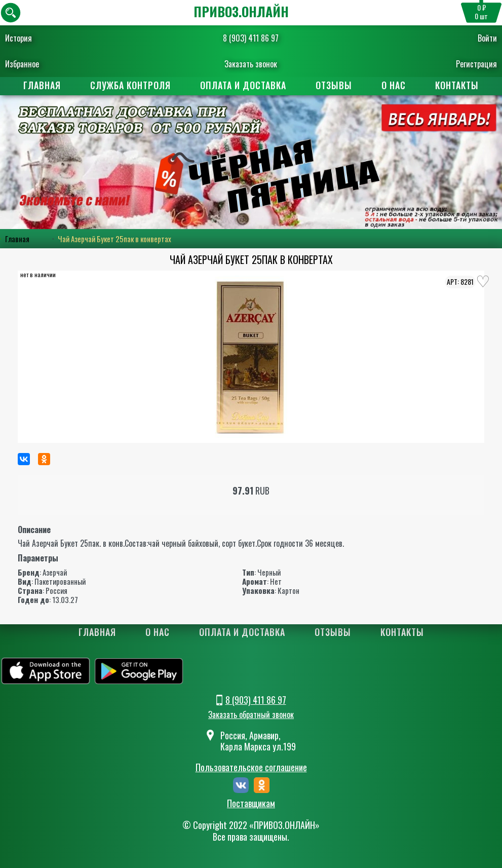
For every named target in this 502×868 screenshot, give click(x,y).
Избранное (22, 64)
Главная (42, 85)
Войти (487, 38)
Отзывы (334, 85)
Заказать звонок (251, 64)
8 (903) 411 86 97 (251, 38)
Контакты (457, 85)
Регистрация (476, 64)
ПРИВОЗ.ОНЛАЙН (241, 11)
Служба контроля (130, 85)
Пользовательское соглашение (251, 767)
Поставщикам (251, 804)
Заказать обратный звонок (251, 714)
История (18, 38)
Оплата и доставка (243, 85)
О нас (394, 85)
